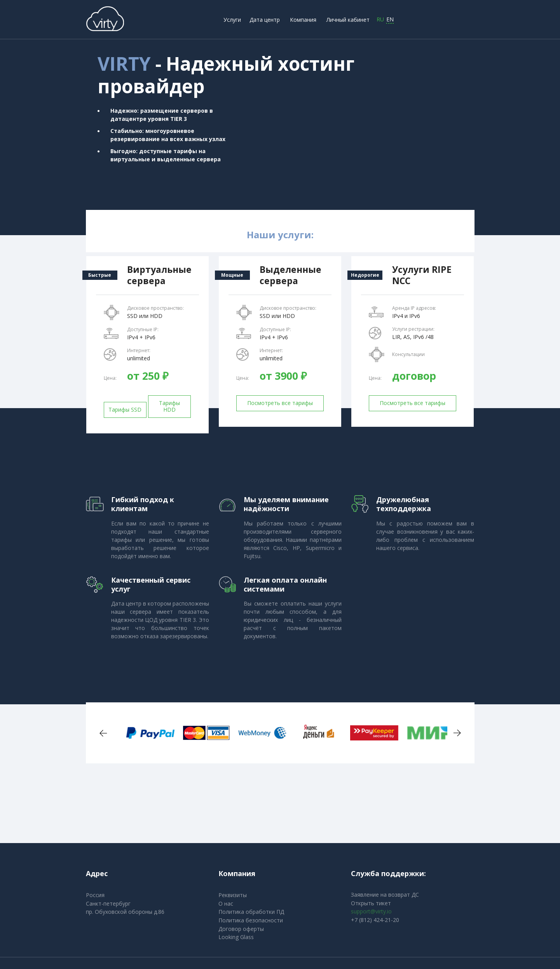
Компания (303, 20)
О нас (226, 904)
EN (390, 20)
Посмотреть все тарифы (280, 403)
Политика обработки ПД (251, 912)
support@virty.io (371, 911)
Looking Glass (236, 937)
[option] (141, 733)
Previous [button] (103, 733)
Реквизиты (233, 895)
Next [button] (457, 733)
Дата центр (265, 20)
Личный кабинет (348, 20)
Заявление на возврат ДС (385, 895)
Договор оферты (241, 929)
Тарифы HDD (169, 406)
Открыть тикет (371, 903)
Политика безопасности (251, 920)
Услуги (232, 20)
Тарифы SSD (125, 409)
